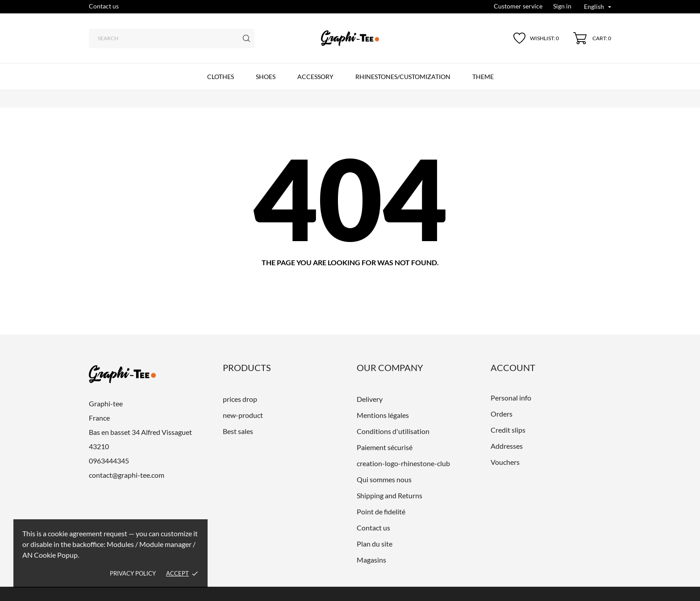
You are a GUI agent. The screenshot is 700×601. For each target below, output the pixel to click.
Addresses (507, 446)
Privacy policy (133, 573)
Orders (502, 414)
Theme (483, 77)
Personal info (511, 398)
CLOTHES (221, 77)
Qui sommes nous (384, 479)
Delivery (370, 399)
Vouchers (505, 462)
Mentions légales (383, 415)
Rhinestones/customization (403, 77)
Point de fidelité (381, 511)
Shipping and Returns (390, 495)
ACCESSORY (315, 77)
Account (513, 367)
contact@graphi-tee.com (127, 475)
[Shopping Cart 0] (592, 38)
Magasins (371, 560)
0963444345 (109, 461)
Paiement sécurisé (385, 447)
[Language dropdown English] (598, 7)
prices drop (240, 399)
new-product (243, 415)
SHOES (266, 77)
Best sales (238, 431)
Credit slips (508, 430)
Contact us (104, 6)
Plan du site (375, 544)
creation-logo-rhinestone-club (403, 463)
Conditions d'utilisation (393, 431)
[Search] (172, 38)
